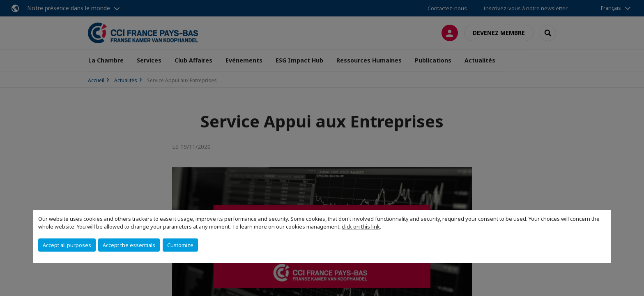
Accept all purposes (67, 245)
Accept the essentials (129, 245)
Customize (180, 245)
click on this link (361, 227)
